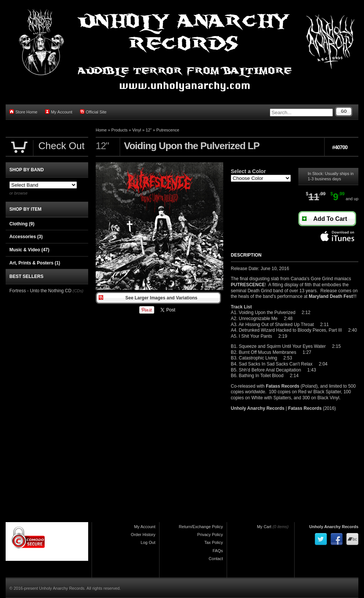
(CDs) (78, 291)
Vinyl (137, 130)
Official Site (93, 112)
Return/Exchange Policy (201, 527)
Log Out (148, 542)
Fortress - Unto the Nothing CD (40, 291)
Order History (143, 535)
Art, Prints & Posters (35, 263)
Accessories (26, 237)
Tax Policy (214, 542)
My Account (59, 112)
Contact (216, 559)
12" (149, 130)
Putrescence (168, 130)
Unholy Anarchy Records (334, 527)
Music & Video (29, 250)
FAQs (218, 551)
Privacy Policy (210, 535)
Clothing (22, 224)
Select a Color (248, 171)
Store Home (23, 112)
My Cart (264, 527)
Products (120, 130)
